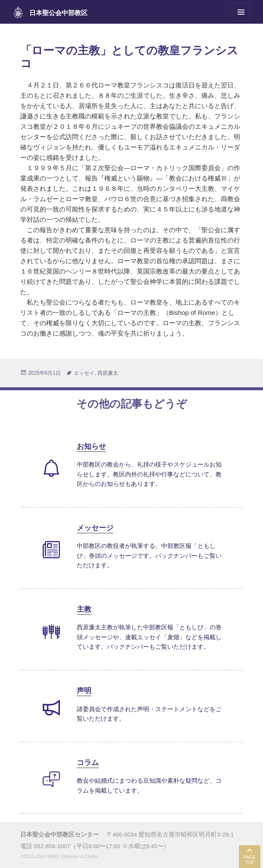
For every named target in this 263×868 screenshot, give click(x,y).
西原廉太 (108, 373)
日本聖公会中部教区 (58, 13)
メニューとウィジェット (241, 21)
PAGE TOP (250, 860)
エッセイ (84, 373)
